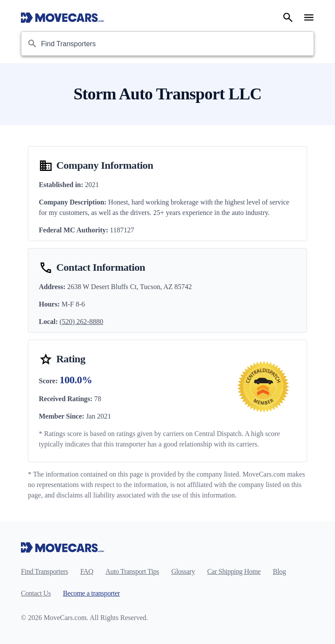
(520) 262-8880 (82, 322)
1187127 (122, 230)
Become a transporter (91, 593)
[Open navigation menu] (309, 17)
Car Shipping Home (234, 571)
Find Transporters (44, 571)
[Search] (288, 17)
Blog (280, 571)
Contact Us (36, 593)
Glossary (183, 571)
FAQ (87, 571)
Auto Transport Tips (132, 571)
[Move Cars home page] (63, 17)
